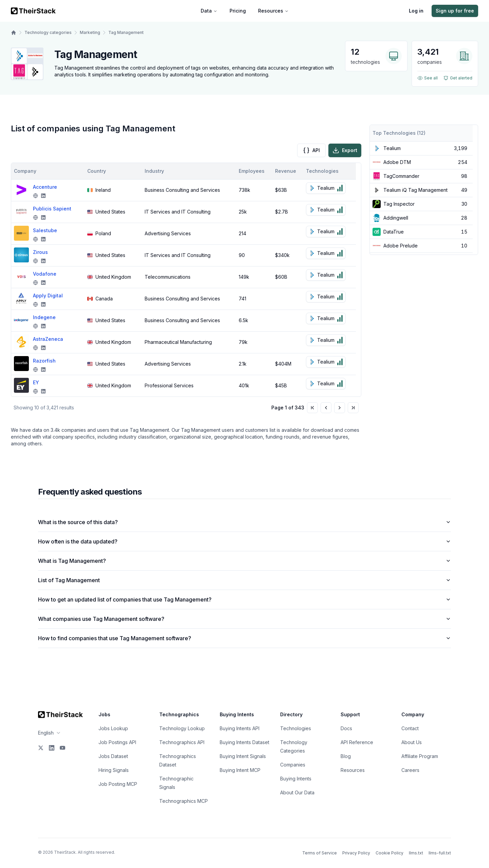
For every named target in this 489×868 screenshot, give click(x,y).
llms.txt (416, 853)
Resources (273, 11)
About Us (412, 742)
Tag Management (126, 32)
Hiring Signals (114, 770)
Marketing (90, 32)
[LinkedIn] (52, 748)
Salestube (45, 230)
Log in (416, 11)
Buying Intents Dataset (244, 742)
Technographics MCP (184, 801)
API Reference (357, 742)
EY (36, 382)
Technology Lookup (182, 728)
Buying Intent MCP (240, 770)
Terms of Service (320, 853)
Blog (346, 756)
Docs (346, 728)
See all (428, 78)
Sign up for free (455, 11)
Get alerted (458, 78)
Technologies (296, 728)
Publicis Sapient (52, 209)
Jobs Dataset (113, 756)
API (311, 150)
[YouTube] (62, 748)
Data (209, 11)
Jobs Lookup (113, 728)
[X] (41, 748)
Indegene (44, 317)
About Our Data (297, 792)
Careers (410, 770)
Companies (293, 765)
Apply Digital (48, 296)
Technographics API (182, 742)
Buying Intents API (240, 728)
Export (345, 150)
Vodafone (45, 274)
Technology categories (48, 32)
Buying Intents (296, 779)
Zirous (40, 252)
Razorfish (44, 361)
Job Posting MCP (118, 784)
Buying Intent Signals (243, 756)
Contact (410, 728)
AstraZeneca (48, 339)
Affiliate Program (420, 756)
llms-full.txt (440, 853)
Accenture (45, 187)
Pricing (238, 11)
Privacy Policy (356, 853)
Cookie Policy (390, 853)
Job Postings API (117, 742)
